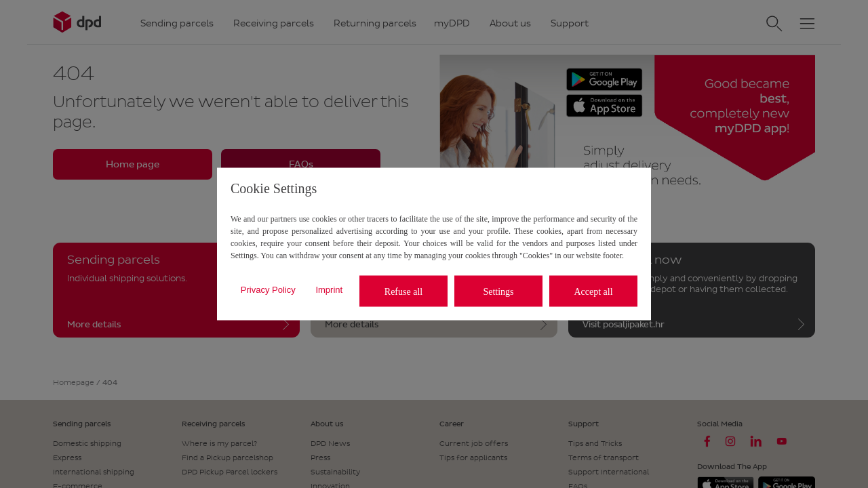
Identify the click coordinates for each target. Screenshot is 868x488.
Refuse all (403, 291)
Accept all (593, 291)
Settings (498, 291)
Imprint (329, 289)
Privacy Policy (268, 289)
